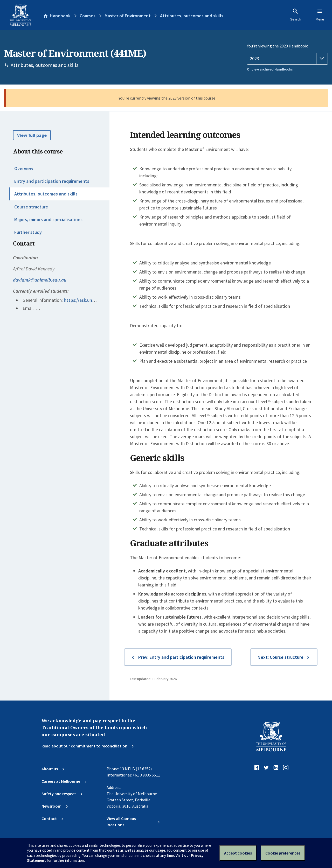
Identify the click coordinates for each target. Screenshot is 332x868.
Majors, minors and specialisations (48, 219)
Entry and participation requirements (52, 181)
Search (296, 15)
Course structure (31, 207)
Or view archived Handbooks (270, 69)
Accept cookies (238, 853)
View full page (32, 135)
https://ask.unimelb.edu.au (91, 300)
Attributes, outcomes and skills (46, 194)
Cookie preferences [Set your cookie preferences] (283, 853)
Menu (320, 15)
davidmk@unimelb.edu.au (40, 280)
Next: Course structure (281, 657)
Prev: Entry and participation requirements (181, 657)
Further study (28, 232)
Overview (24, 168)
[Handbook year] (287, 59)
